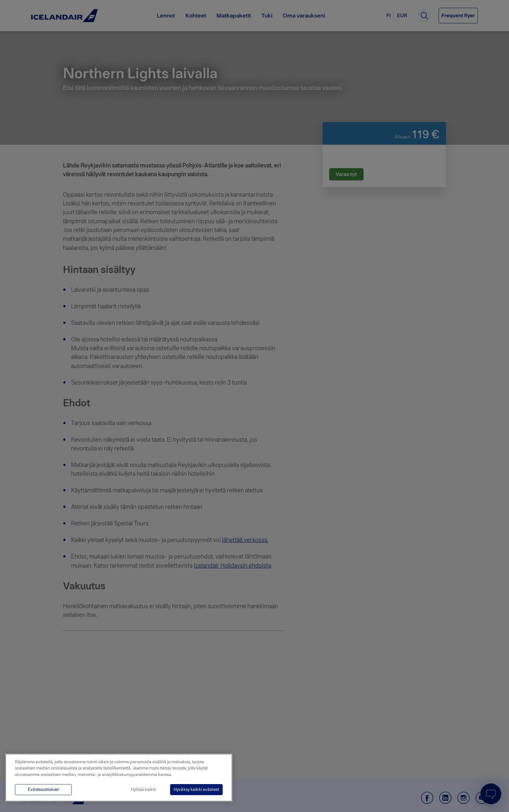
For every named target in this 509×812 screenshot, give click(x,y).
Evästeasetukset (43, 789)
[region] (119, 778)
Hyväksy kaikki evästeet (196, 789)
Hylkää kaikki (143, 789)
